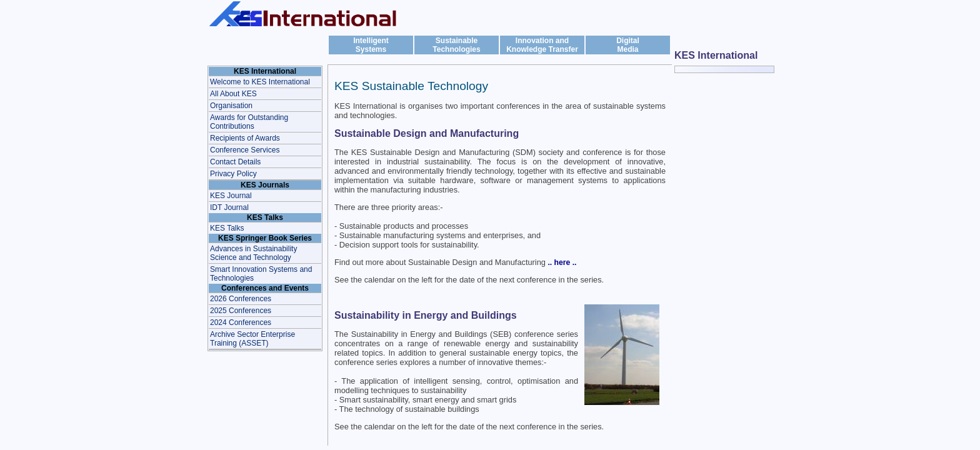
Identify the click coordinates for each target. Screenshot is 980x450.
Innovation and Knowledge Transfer (542, 45)
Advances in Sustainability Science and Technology (253, 253)
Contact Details (235, 162)
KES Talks (227, 228)
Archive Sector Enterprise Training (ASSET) (252, 339)
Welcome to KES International (260, 82)
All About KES (233, 94)
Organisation (231, 106)
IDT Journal (229, 207)
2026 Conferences (241, 299)
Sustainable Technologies (456, 45)
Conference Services (245, 150)
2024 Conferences (241, 322)
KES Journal (231, 196)
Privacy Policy (233, 174)
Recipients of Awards (245, 138)
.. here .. (562, 262)
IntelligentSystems (371, 45)
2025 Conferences (241, 311)
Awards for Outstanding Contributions (249, 122)
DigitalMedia (628, 45)
